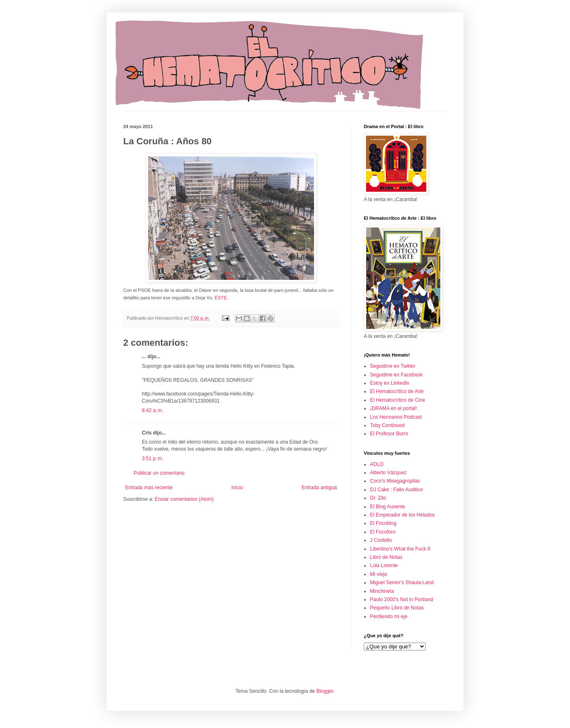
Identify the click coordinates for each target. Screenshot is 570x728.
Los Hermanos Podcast (396, 417)
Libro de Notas (386, 557)
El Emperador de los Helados (402, 515)
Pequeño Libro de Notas (397, 608)
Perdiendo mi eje (389, 616)
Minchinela (382, 591)
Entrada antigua (319, 488)
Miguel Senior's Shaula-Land (402, 582)
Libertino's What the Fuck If (400, 549)
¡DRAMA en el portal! (393, 408)
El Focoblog (383, 523)
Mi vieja (379, 574)
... (144, 357)
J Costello (381, 540)
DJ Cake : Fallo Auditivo (396, 490)
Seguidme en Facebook (396, 375)
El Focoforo (383, 532)
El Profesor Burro (389, 434)
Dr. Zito (378, 498)
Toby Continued (387, 425)
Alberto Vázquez (388, 473)
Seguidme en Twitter (393, 366)
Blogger (325, 691)
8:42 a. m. (153, 410)
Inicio (237, 488)
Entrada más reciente (149, 488)
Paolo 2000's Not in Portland (402, 599)
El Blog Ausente (388, 507)
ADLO (377, 464)
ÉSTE (220, 298)
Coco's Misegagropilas (395, 481)
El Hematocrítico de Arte (397, 391)
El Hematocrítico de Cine (398, 400)
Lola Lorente (384, 565)
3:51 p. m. (153, 459)
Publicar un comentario (159, 473)
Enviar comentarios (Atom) (184, 499)
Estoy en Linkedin (390, 383)
